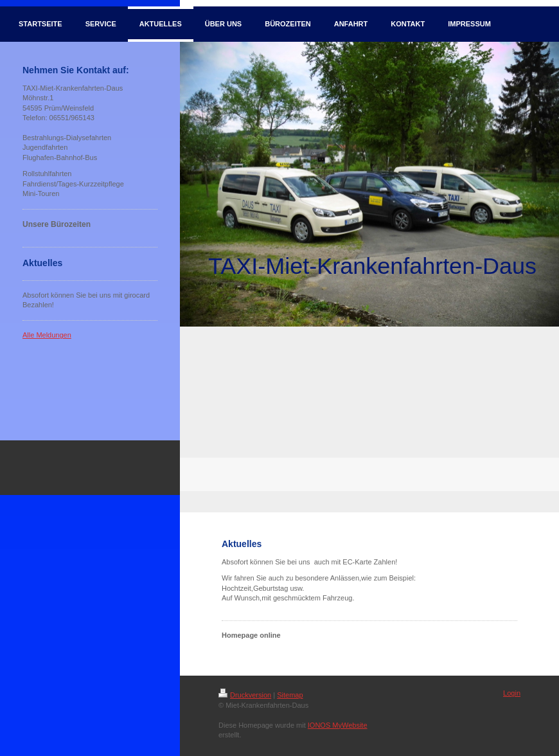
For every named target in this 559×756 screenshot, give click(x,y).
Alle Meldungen (47, 335)
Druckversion (245, 695)
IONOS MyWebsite (338, 725)
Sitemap (290, 695)
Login (512, 693)
